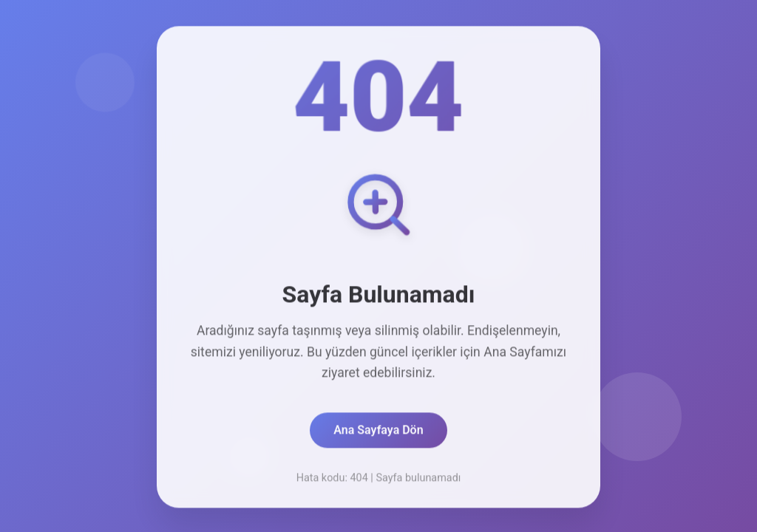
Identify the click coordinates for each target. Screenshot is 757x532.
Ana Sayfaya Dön (378, 432)
